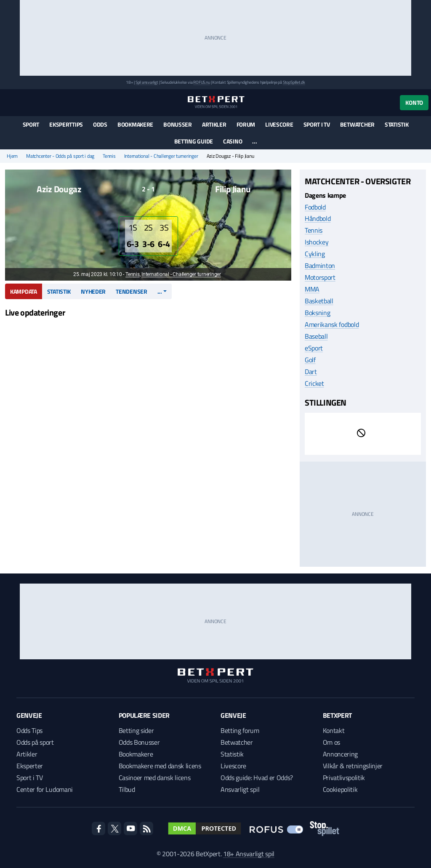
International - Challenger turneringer (161, 156)
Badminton (320, 265)
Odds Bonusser (139, 742)
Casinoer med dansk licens (155, 778)
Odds (100, 124)
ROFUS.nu (201, 82)
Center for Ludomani (45, 789)
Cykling (315, 254)
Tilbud (127, 789)
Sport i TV (317, 124)
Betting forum (240, 730)
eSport (314, 348)
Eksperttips (66, 124)
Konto (414, 102)
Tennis (109, 156)
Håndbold (318, 218)
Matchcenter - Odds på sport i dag (60, 156)
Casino (233, 141)
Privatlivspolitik (344, 778)
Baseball (316, 336)
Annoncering (340, 754)
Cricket (314, 383)
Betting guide (194, 141)
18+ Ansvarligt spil (249, 854)
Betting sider (136, 730)
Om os (331, 742)
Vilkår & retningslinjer (353, 766)
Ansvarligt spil (240, 789)
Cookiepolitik (340, 789)
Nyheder (93, 291)
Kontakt (334, 730)
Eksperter (30, 766)
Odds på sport (35, 742)
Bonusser (178, 124)
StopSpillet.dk (294, 82)
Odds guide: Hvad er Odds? (257, 778)
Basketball (319, 301)
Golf (310, 360)
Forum (246, 124)
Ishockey (317, 242)
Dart (311, 372)
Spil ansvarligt (147, 82)
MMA (312, 289)
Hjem (12, 156)
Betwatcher (357, 124)
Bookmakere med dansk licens (160, 766)
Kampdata (24, 291)
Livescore (279, 124)
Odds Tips (29, 730)
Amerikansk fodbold (332, 324)
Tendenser (131, 291)
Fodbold (315, 207)
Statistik (396, 124)
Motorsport (320, 277)
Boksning (317, 313)
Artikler (214, 124)
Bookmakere (135, 124)
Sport (31, 124)
